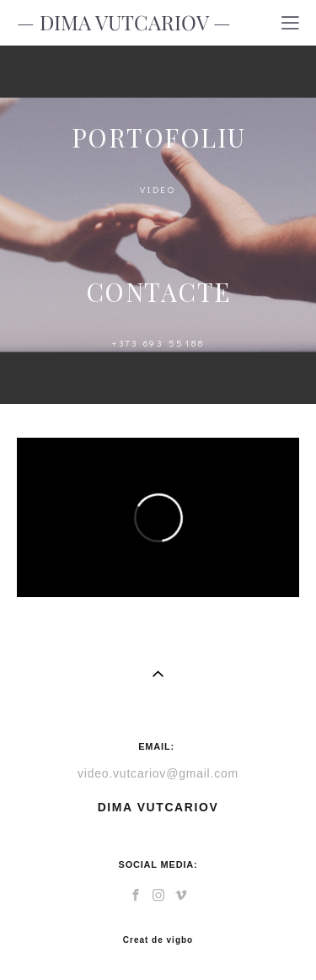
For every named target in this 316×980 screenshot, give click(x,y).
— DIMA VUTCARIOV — (124, 23)
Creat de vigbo (158, 940)
